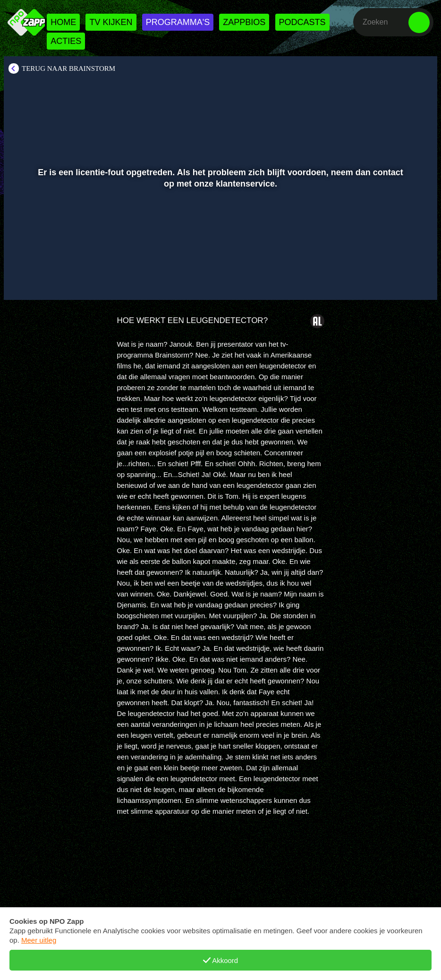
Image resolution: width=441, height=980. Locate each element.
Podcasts (302, 22)
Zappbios (244, 22)
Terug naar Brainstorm (68, 68)
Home (63, 22)
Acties (66, 41)
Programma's (178, 22)
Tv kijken (111, 22)
